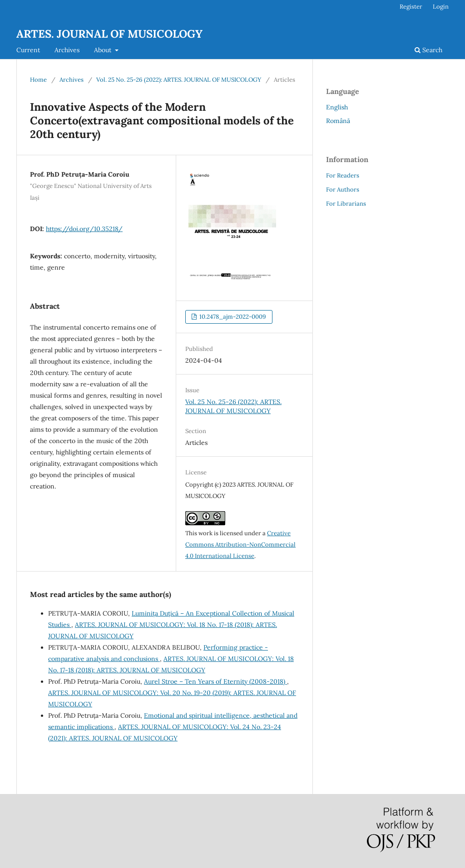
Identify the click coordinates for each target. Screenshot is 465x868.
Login (441, 7)
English (337, 107)
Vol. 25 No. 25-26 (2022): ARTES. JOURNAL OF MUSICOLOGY (179, 80)
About (104, 50)
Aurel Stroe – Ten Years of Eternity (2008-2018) (215, 681)
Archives (67, 50)
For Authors (343, 190)
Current (28, 50)
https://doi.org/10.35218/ (84, 229)
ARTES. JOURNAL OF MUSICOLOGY (109, 34)
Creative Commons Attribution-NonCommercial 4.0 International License (240, 545)
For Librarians (346, 204)
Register (411, 7)
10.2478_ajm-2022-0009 (232, 317)
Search (428, 50)
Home (38, 80)
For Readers (343, 175)
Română (338, 121)
